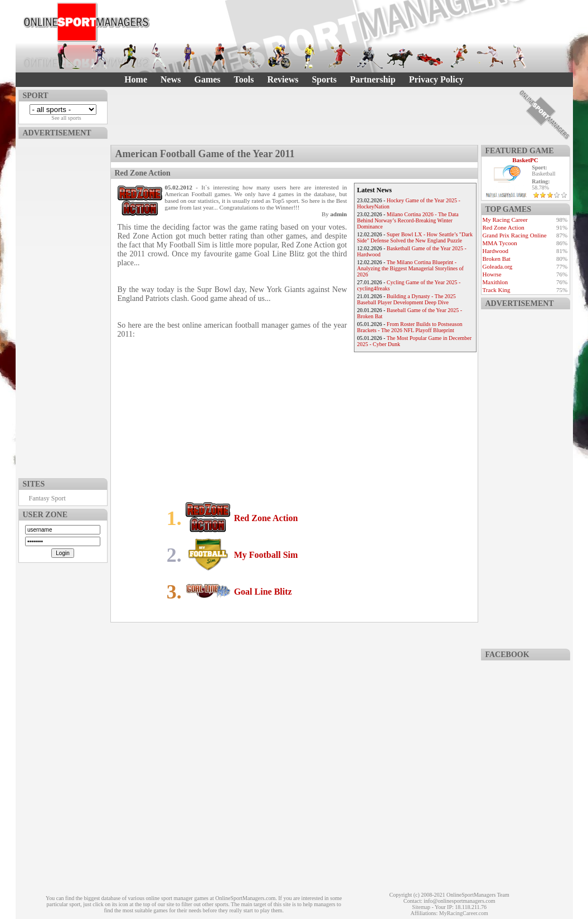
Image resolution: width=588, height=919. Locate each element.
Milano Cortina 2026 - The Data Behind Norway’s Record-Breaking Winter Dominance (408, 220)
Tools (244, 79)
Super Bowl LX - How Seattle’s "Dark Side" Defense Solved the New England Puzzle (415, 237)
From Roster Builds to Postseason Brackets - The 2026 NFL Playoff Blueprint (410, 327)
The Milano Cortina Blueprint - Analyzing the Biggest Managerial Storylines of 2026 (410, 268)
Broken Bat (497, 259)
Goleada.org (498, 266)
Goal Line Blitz (263, 592)
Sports (324, 79)
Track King (497, 290)
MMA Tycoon (500, 243)
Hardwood (495, 251)
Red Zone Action (266, 518)
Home (136, 79)
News (171, 79)
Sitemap (421, 907)
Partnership (373, 79)
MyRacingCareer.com (464, 913)
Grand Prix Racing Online (515, 235)
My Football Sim (266, 555)
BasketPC (525, 160)
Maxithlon (495, 282)
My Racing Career (505, 220)
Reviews (283, 79)
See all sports (66, 118)
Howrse (492, 274)
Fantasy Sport (47, 498)
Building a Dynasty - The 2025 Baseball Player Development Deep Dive (407, 299)
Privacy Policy (436, 79)
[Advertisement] (63, 306)
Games (207, 79)
